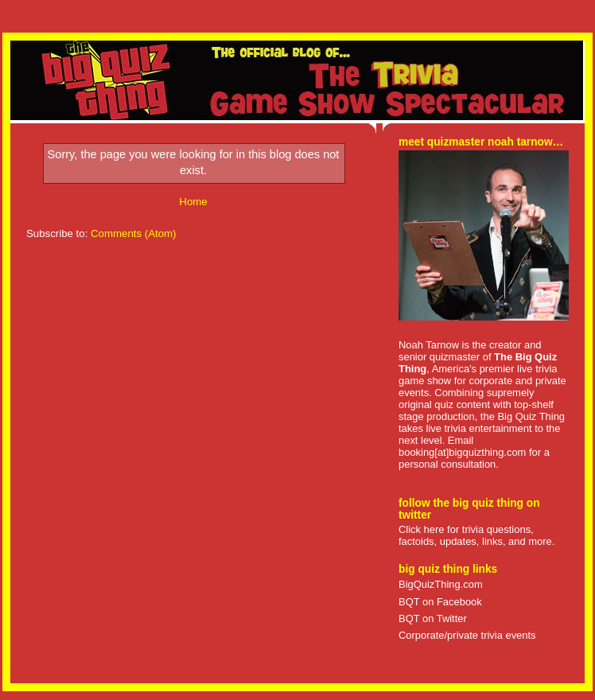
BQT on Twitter (433, 618)
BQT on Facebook (440, 602)
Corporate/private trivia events (467, 635)
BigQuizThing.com (441, 584)
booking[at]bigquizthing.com (462, 452)
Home (193, 202)
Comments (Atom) (134, 233)
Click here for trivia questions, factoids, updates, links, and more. (476, 535)
